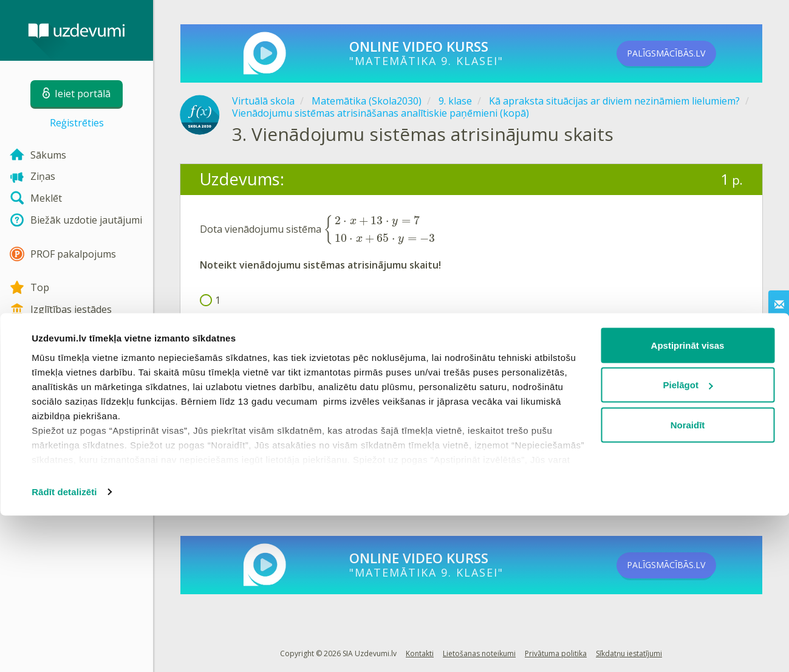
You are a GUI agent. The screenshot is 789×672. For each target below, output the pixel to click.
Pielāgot (688, 542)
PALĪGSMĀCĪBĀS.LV (685, 53)
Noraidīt (688, 581)
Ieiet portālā (237, 428)
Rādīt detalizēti (64, 648)
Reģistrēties (77, 123)
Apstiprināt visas (688, 502)
